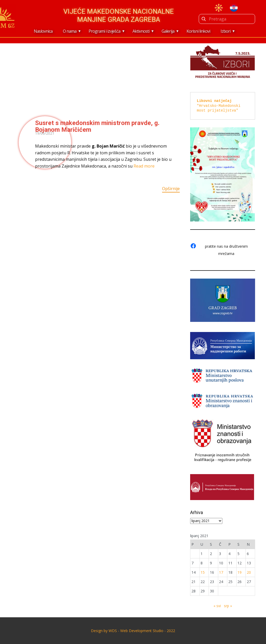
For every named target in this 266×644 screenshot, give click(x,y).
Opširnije (171, 189)
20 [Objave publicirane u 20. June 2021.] (249, 572)
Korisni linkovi (198, 31)
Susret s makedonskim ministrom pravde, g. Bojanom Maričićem (97, 126)
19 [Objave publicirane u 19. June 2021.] (240, 572)
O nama (70, 31)
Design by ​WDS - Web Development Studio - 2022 (133, 631)
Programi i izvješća (104, 31)
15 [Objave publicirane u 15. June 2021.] (203, 572)
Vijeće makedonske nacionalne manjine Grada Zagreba (119, 15)
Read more (144, 166)
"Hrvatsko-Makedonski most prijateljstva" (220, 106)
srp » (228, 606)
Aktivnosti (141, 31)
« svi (217, 606)
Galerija (168, 31)
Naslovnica (43, 31)
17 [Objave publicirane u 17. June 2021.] (221, 572)
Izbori (225, 31)
